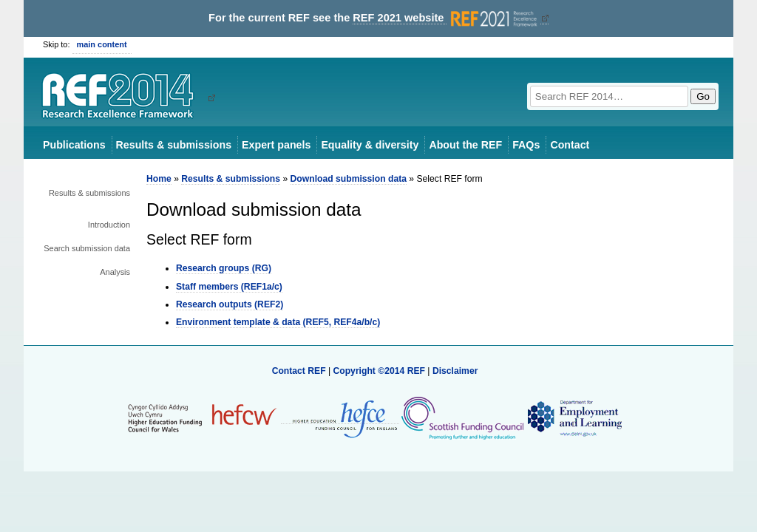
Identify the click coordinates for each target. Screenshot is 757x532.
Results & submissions (174, 145)
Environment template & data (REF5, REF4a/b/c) (278, 322)
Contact (570, 145)
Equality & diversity (370, 145)
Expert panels (276, 145)
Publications (74, 145)
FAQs (526, 145)
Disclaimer (455, 371)
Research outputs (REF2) (230, 304)
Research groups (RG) (224, 268)
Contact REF (299, 371)
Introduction (109, 225)
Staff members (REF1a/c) (229, 287)
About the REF (465, 145)
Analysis (115, 272)
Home (159, 179)
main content (102, 44)
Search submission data (87, 248)
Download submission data (349, 179)
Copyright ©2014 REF (380, 371)
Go (703, 96)
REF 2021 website (446, 18)
